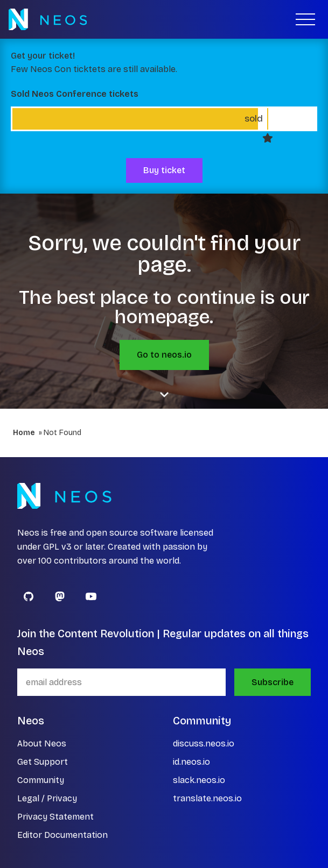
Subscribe (273, 682)
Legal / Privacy (47, 798)
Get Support (43, 762)
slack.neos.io (199, 780)
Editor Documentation (62, 835)
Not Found (62, 433)
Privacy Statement (55, 817)
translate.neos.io (207, 798)
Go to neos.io (164, 355)
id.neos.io (191, 762)
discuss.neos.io (204, 744)
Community (41, 780)
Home (24, 433)
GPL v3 (57, 547)
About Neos (42, 744)
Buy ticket (164, 170)
